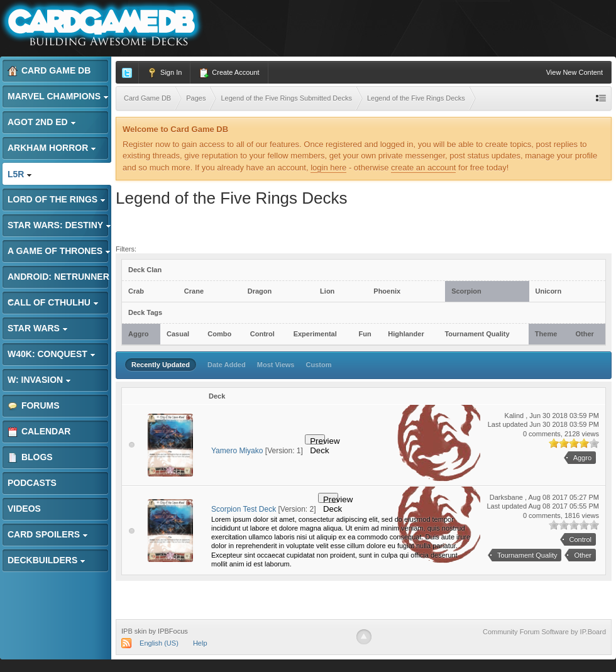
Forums (34, 406)
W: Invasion (39, 380)
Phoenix (387, 291)
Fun (365, 334)
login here (328, 168)
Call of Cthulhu (53, 302)
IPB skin (134, 631)
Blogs (30, 457)
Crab (136, 291)
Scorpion (466, 291)
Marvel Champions (58, 96)
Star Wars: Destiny (59, 225)
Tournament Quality (477, 334)
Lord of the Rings (57, 199)
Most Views (276, 365)
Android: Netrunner (58, 280)
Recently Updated (161, 365)
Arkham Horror (52, 148)
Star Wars (38, 328)
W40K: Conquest (52, 354)
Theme (546, 334)
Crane (194, 291)
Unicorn (549, 291)
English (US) (159, 643)
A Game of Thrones (59, 251)
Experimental (315, 334)
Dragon (260, 291)
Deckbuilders (47, 560)
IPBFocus (173, 631)
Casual (178, 334)
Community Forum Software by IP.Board (544, 632)
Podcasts (32, 483)
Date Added (227, 365)
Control (262, 334)
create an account (423, 168)
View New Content (575, 72)
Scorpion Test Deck (244, 509)
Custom (319, 365)
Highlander (406, 334)
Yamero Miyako (237, 451)
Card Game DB (49, 71)
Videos (24, 509)
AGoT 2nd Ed (42, 122)
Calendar (39, 432)
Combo (219, 334)
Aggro (138, 334)
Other (584, 334)
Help (200, 643)
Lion (327, 291)
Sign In (164, 73)
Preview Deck (317, 440)
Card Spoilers (48, 534)
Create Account (229, 73)
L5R (20, 174)
